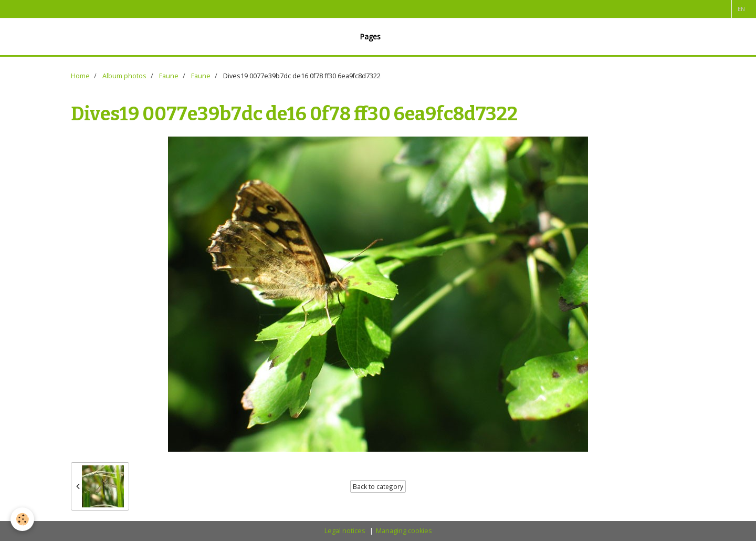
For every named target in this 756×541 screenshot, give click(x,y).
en (741, 9)
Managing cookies (404, 531)
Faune (169, 76)
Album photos (124, 76)
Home (80, 76)
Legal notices (345, 531)
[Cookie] (22, 519)
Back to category (378, 486)
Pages (370, 37)
